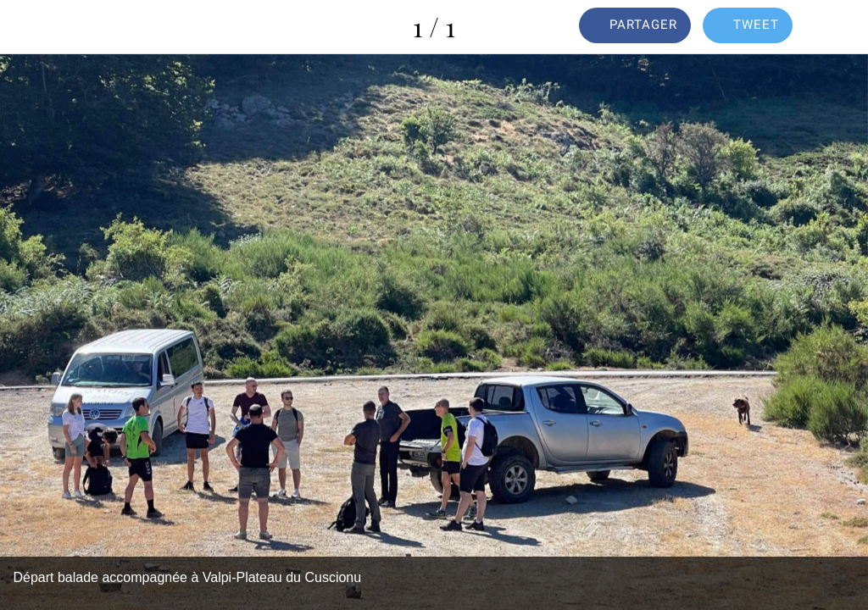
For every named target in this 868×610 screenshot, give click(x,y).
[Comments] (841, 27)
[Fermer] (27, 27)
